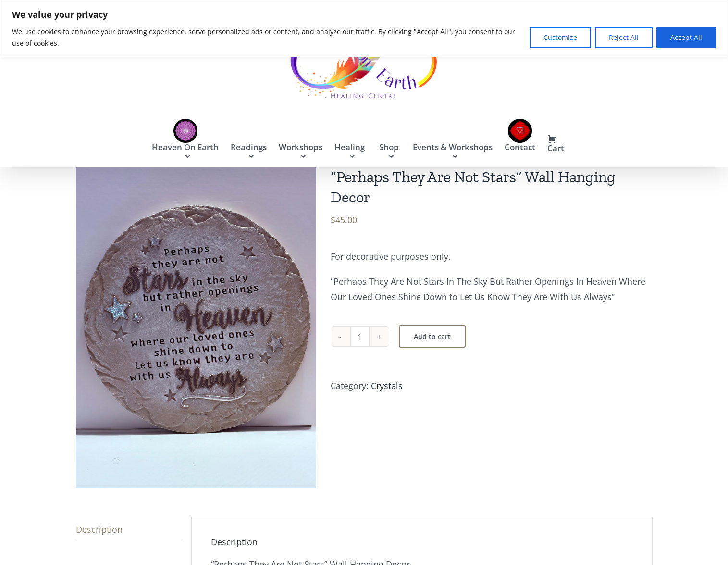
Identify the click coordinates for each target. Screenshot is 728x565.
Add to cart (432, 336)
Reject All (624, 37)
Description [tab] (99, 529)
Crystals (387, 386)
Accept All (686, 37)
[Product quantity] (360, 337)
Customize (560, 37)
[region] (364, 29)
